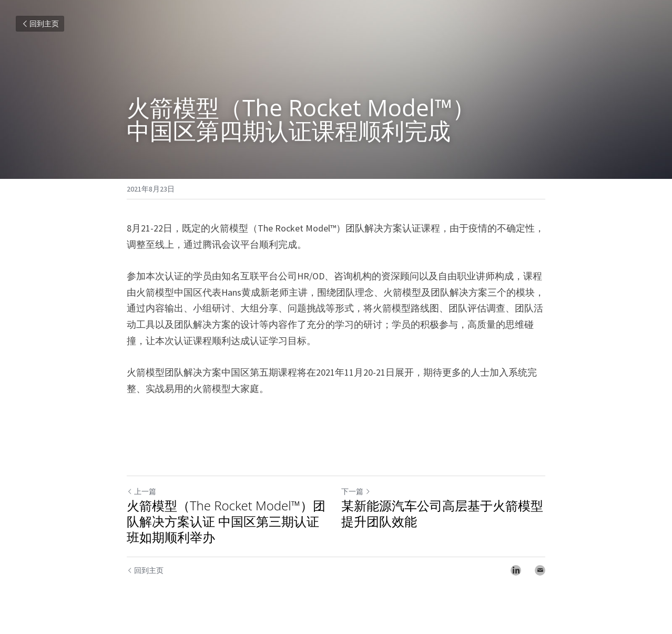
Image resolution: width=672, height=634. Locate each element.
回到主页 (40, 24)
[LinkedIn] (516, 570)
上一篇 (141, 491)
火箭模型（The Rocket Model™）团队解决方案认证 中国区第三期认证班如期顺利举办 (226, 521)
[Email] (540, 570)
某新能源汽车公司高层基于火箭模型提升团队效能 (442, 514)
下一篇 (356, 491)
